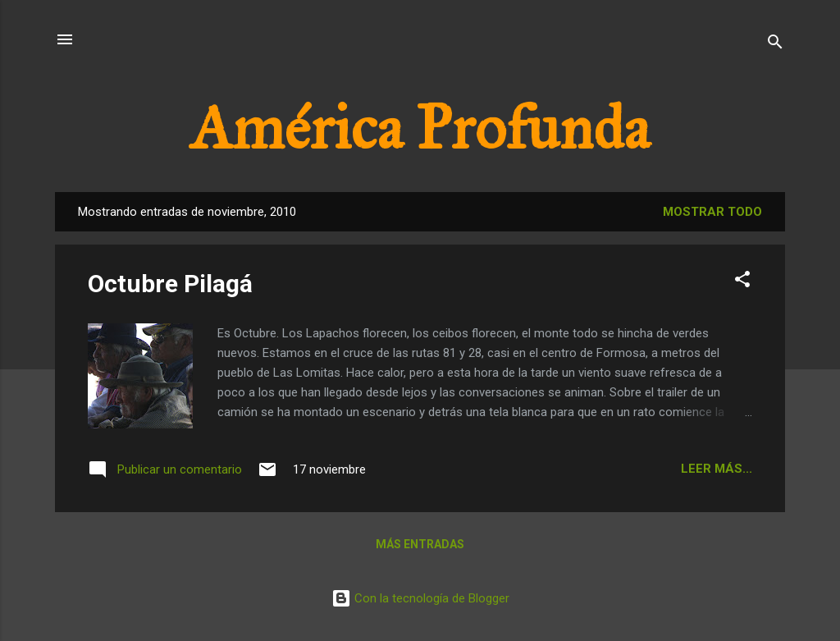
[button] (742, 282)
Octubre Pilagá (170, 284)
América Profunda (420, 128)
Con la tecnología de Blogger (420, 598)
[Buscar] (775, 45)
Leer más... (717, 469)
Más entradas (420, 544)
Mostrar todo (712, 212)
